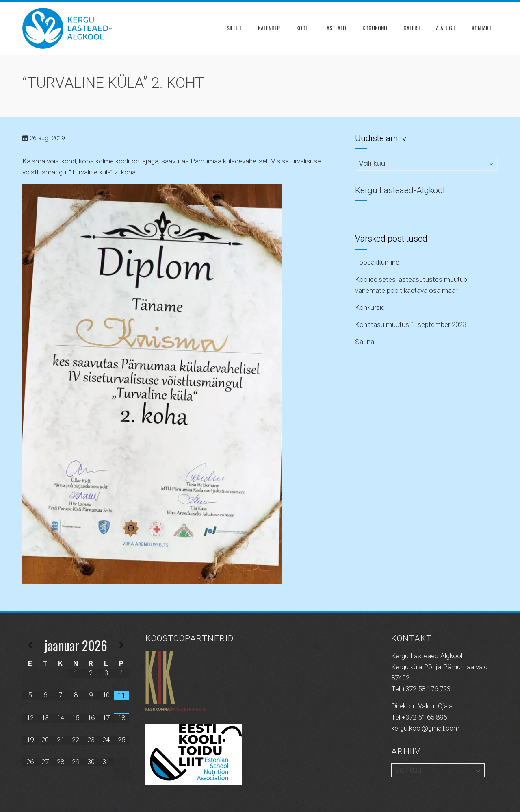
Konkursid (370, 307)
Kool (302, 28)
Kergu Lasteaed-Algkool (400, 190)
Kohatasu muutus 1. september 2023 (411, 324)
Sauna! (365, 342)
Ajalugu (446, 28)
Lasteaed (335, 28)
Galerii (412, 28)
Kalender (269, 28)
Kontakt (482, 28)
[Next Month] (121, 645)
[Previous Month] (30, 645)
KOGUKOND (375, 28)
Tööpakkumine (377, 262)
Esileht (233, 28)
